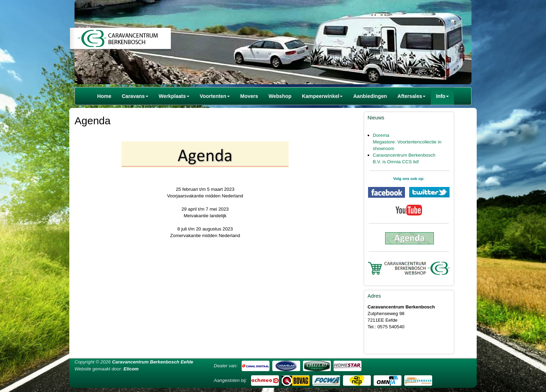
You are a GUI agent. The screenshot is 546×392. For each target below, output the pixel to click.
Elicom (131, 369)
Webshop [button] (280, 96)
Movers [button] (249, 96)
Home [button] (104, 96)
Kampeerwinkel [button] (322, 96)
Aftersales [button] (411, 96)
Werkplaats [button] (174, 96)
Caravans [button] (135, 96)
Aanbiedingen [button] (370, 96)
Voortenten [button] (215, 96)
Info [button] (442, 96)
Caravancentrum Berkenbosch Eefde (153, 362)
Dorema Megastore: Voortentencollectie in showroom (407, 142)
